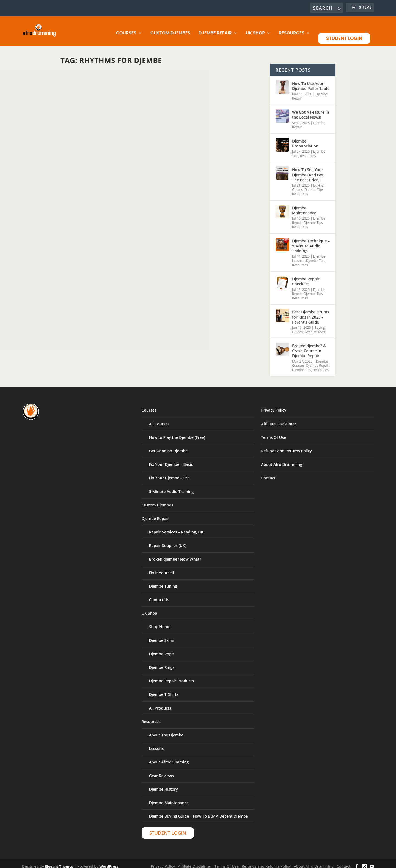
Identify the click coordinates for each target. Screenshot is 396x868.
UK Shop (255, 29)
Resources (292, 29)
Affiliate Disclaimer (279, 419)
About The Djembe (166, 730)
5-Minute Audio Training (171, 487)
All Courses (159, 419)
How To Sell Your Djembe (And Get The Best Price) (308, 170)
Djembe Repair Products (172, 676)
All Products (160, 703)
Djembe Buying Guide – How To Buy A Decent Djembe (199, 811)
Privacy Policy (274, 406)
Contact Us (159, 595)
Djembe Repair (215, 29)
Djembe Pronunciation (305, 139)
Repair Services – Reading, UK (176, 527)
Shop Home (160, 622)
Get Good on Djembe (168, 446)
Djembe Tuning (163, 581)
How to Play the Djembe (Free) (177, 433)
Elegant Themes (59, 862)
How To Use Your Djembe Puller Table (311, 81)
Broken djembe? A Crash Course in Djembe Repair (309, 346)
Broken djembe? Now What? (175, 555)
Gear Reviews (315, 327)
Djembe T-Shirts (164, 690)
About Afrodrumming (169, 758)
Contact (268, 473)
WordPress (109, 862)
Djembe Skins (162, 636)
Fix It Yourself (162, 568)
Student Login (344, 34)
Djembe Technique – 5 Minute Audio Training (311, 241)
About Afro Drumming (282, 460)
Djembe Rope (161, 649)
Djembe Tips (314, 185)
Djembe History (163, 785)
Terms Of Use (273, 433)
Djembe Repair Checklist (306, 277)
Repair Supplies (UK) (168, 541)
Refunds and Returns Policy (286, 446)
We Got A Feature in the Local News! (310, 110)
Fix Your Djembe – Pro (169, 473)
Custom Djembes (170, 29)
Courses (126, 29)
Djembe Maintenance (304, 206)
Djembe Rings (162, 663)
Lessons (156, 744)
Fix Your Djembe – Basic (171, 460)
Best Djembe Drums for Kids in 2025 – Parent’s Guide (311, 312)
